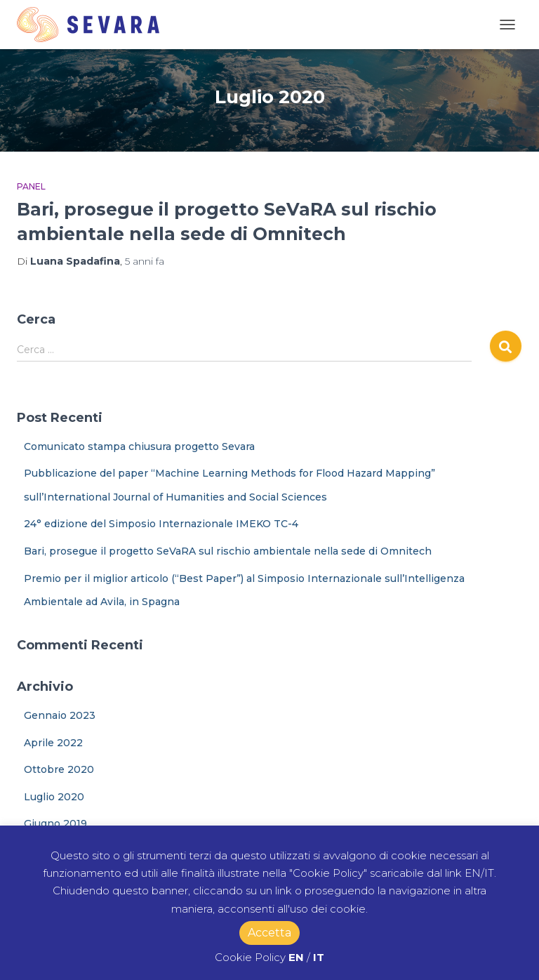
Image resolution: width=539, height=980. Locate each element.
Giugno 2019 (55, 823)
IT (319, 957)
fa (145, 261)
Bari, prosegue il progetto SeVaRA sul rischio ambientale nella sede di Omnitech (228, 551)
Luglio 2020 (54, 797)
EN (296, 957)
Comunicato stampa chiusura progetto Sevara (139, 446)
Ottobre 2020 (59, 769)
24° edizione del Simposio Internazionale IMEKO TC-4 (161, 524)
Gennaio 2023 (60, 715)
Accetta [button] (269, 933)
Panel (31, 186)
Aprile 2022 (53, 743)
